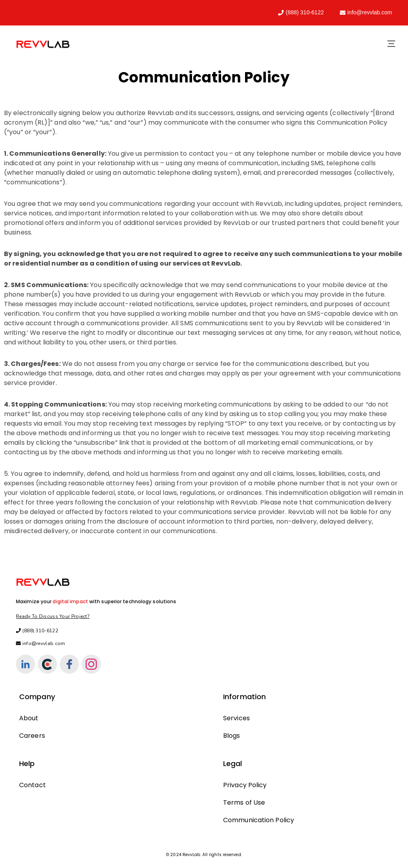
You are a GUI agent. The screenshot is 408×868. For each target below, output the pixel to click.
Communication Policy (259, 820)
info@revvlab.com (366, 12)
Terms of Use (244, 803)
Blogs (232, 736)
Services (236, 718)
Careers (32, 736)
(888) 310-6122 (301, 12)
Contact (32, 785)
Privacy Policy (245, 785)
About (29, 718)
